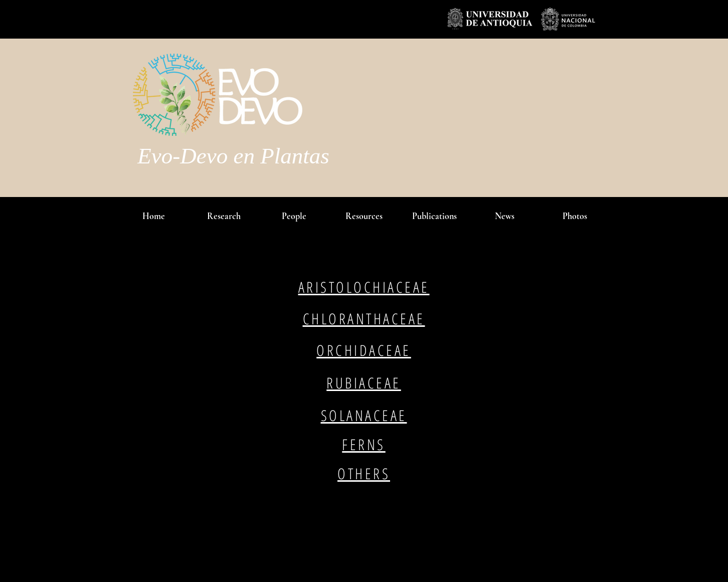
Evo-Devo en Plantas (233, 156)
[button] (294, 216)
